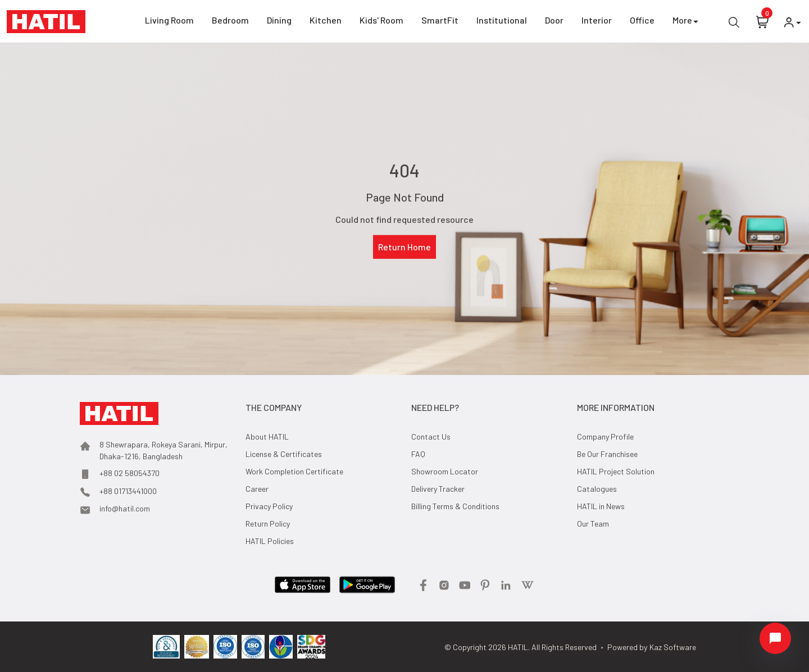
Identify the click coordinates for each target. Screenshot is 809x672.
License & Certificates (284, 454)
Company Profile (605, 436)
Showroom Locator (445, 471)
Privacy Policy (269, 506)
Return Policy (268, 524)
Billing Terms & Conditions (455, 506)
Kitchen (326, 22)
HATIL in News (601, 506)
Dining (279, 22)
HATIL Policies (270, 541)
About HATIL (267, 436)
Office (642, 22)
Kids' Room (381, 22)
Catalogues (597, 489)
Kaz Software (673, 647)
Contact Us (431, 436)
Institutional (502, 22)
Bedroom (230, 22)
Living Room (169, 22)
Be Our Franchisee (607, 454)
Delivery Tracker (438, 489)
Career (257, 489)
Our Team (593, 524)
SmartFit (440, 22)
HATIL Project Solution (616, 471)
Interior (597, 22)
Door (554, 22)
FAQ (418, 454)
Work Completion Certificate (294, 471)
